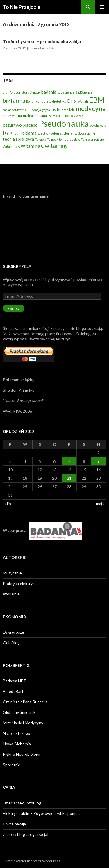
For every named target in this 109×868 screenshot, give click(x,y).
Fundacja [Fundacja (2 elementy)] (34, 110)
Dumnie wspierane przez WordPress (32, 861)
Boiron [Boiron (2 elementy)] (31, 101)
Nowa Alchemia (17, 744)
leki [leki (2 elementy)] (72, 110)
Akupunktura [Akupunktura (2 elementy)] (19, 92)
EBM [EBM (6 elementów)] (97, 100)
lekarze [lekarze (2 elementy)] (63, 110)
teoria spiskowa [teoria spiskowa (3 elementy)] (18, 139)
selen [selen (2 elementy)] (55, 133)
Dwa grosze (14, 632)
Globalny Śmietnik (19, 712)
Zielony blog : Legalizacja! (26, 834)
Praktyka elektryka (20, 583)
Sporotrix (11, 765)
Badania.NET (15, 681)
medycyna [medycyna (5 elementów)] (91, 109)
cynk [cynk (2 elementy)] (40, 101)
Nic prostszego (17, 733)
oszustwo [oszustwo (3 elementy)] (12, 125)
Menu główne (102, 7)
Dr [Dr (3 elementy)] (70, 101)
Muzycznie (12, 573)
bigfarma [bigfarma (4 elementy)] (14, 100)
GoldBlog (11, 643)
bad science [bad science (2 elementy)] (66, 92)
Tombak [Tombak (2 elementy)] (53, 139)
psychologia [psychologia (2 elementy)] (98, 125)
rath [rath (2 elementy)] (17, 133)
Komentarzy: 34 (41, 48)
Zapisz (14, 309)
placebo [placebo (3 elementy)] (30, 125)
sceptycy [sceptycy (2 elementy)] (44, 133)
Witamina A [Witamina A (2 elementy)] (11, 146)
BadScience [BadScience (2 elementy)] (84, 92)
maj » (100, 504)
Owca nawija (14, 824)
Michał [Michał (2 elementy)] (58, 116)
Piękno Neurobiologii (22, 754)
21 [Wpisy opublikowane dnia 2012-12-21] (69, 478)
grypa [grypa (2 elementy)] (46, 110)
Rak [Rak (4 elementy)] (8, 132)
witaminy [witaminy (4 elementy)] (56, 146)
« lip (8, 504)
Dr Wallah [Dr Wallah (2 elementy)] (81, 101)
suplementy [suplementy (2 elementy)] (69, 133)
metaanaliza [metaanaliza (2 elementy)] (43, 116)
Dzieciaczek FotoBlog (22, 803)
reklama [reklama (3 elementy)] (29, 133)
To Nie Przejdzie (22, 7)
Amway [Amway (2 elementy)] (35, 92)
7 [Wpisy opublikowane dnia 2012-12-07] (69, 461)
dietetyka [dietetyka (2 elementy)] (59, 101)
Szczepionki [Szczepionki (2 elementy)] (87, 133)
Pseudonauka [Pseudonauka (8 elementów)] (64, 123)
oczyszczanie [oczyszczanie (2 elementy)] (80, 116)
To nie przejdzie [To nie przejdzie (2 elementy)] (93, 139)
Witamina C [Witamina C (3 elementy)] (32, 146)
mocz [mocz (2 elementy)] (67, 116)
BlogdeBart (13, 691)
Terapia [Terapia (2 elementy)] (41, 139)
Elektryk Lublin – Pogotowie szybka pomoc (41, 813)
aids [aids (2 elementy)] (6, 92)
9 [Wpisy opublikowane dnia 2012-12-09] (99, 461)
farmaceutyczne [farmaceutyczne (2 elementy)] (15, 110)
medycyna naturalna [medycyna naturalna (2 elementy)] (18, 116)
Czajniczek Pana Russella (25, 702)
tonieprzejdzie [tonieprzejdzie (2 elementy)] (70, 139)
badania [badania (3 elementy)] (49, 92)
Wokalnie (11, 594)
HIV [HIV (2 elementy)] (53, 110)
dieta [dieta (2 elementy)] (48, 101)
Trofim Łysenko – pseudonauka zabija (42, 41)
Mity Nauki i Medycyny (23, 723)
